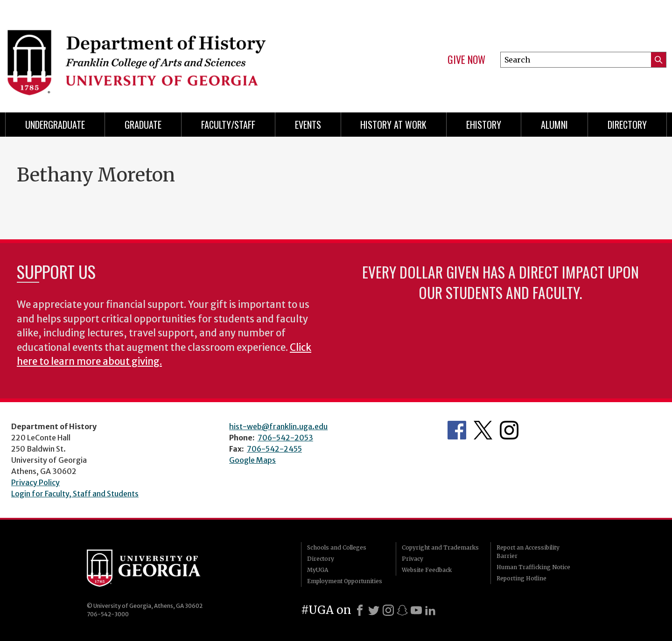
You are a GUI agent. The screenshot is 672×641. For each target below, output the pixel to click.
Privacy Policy (35, 482)
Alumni (554, 125)
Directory (627, 125)
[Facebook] (360, 610)
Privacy (413, 559)
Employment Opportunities (345, 581)
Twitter (483, 430)
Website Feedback (427, 570)
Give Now (466, 60)
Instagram (509, 430)
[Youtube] (416, 610)
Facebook (457, 430)
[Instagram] (388, 610)
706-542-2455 (274, 449)
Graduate (143, 125)
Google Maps (252, 460)
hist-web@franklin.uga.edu (278, 426)
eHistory (484, 125)
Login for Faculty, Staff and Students (75, 494)
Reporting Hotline (521, 578)
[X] (374, 610)
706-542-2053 (285, 438)
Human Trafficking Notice (533, 567)
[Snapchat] (402, 610)
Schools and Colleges (337, 547)
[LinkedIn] (430, 610)
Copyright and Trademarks (440, 547)
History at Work (393, 125)
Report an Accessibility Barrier (528, 552)
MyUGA (318, 570)
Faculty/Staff (228, 125)
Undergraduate (55, 125)
